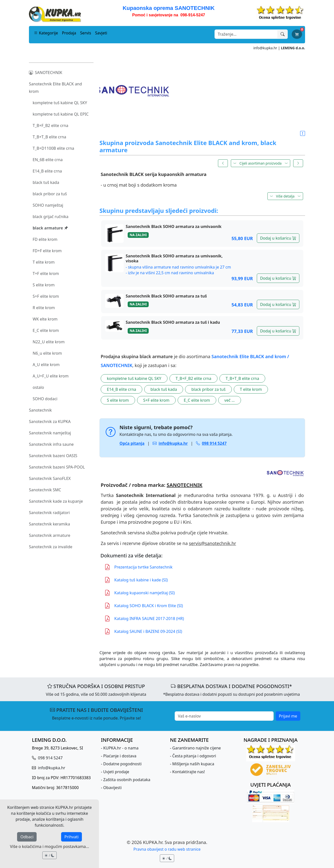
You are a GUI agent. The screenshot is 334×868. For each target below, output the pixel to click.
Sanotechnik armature (50, 535)
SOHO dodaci (45, 399)
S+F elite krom (46, 296)
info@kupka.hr (265, 48)
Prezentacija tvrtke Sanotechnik (138, 567)
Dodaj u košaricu (278, 238)
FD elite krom (45, 239)
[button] (303, 134)
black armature (50, 228)
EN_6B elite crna (48, 160)
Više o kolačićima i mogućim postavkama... (49, 846)
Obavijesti (112, 788)
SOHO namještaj (48, 205)
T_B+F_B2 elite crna (50, 125)
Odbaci (27, 837)
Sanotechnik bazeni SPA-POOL (57, 467)
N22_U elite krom (49, 342)
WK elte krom (45, 319)
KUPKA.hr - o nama (121, 748)
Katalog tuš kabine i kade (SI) (136, 580)
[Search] (246, 34)
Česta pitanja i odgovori (194, 756)
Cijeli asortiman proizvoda (261, 163)
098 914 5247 (50, 758)
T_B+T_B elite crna (49, 137)
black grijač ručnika (51, 217)
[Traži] (283, 34)
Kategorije (46, 33)
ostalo (38, 387)
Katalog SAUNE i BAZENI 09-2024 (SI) (143, 631)
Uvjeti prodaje (116, 772)
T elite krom (44, 262)
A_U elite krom (46, 365)
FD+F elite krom (47, 251)
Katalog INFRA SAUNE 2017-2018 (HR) (144, 619)
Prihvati (71, 837)
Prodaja (69, 33)
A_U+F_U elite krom (51, 376)
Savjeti (101, 33)
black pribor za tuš (50, 194)
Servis (86, 33)
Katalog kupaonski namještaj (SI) (140, 593)
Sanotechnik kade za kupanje (56, 501)
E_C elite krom (46, 330)
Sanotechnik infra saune (51, 444)
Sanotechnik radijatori (49, 513)
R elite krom (44, 308)
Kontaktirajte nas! (189, 772)
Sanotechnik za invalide (51, 547)
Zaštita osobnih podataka (127, 780)
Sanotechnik (40, 410)
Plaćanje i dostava (120, 756)
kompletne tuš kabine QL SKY (60, 103)
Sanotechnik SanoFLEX (50, 478)
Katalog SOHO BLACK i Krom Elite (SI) (144, 606)
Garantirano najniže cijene (196, 748)
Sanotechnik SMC (45, 490)
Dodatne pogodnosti (122, 764)
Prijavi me (288, 716)
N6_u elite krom (47, 353)
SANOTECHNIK (46, 73)
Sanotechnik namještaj (50, 433)
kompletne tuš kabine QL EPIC (61, 114)
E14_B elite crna (47, 171)
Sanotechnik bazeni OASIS (53, 456)
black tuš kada (46, 182)
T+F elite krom (46, 273)
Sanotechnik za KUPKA (50, 422)
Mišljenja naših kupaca (193, 764)
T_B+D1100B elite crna (53, 148)
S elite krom (44, 285)
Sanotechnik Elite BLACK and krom (55, 88)
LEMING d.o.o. (293, 48)
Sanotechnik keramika (49, 524)
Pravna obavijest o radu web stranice (167, 849)
